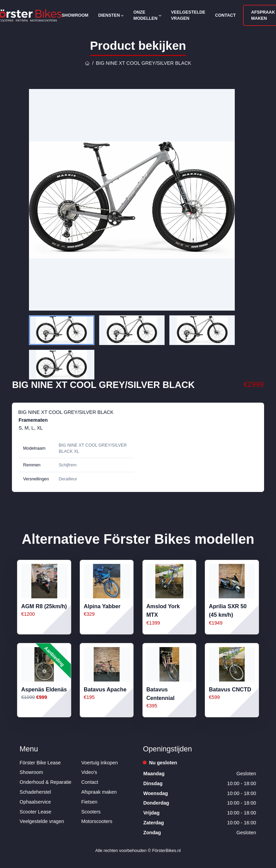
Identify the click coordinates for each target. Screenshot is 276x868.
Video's (89, 772)
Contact (225, 15)
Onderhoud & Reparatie (46, 782)
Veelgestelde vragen (188, 15)
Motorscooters (97, 821)
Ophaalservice (35, 802)
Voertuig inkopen (100, 763)
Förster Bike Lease (40, 763)
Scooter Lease (36, 812)
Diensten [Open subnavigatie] (111, 15)
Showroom (75, 15)
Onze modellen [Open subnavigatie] (147, 15)
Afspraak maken (99, 792)
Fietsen (89, 802)
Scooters (91, 812)
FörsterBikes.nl (166, 851)
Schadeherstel (35, 792)
